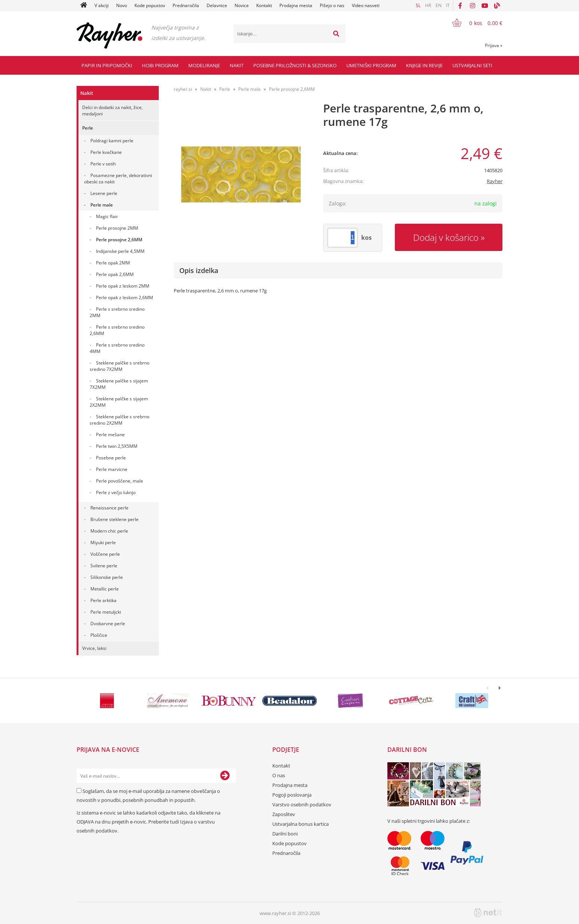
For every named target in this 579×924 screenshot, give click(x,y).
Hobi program (160, 65)
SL (418, 5)
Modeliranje (204, 65)
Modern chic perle (109, 531)
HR (428, 5)
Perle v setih (103, 164)
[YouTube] (485, 6)
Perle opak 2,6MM (115, 274)
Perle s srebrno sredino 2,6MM (117, 330)
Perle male (102, 205)
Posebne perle (111, 458)
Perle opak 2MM (113, 263)
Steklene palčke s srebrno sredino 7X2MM (120, 366)
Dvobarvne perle (108, 624)
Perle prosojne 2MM (117, 228)
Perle (88, 128)
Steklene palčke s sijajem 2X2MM (119, 402)
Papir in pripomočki (107, 65)
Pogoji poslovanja (292, 795)
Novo (122, 5)
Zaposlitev (284, 814)
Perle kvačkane (106, 152)
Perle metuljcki (106, 612)
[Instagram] (473, 6)
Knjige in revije (424, 65)
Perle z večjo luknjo (116, 492)
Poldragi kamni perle (112, 141)
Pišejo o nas (332, 5)
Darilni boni (285, 834)
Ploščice (99, 635)
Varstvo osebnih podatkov (302, 804)
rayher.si (183, 89)
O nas (279, 775)
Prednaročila (186, 5)
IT (448, 5)
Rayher (495, 181)
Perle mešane (110, 435)
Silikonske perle (107, 577)
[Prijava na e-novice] (225, 776)
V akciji (102, 5)
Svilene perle (104, 566)
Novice (242, 5)
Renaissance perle (109, 508)
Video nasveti (366, 5)
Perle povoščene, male (120, 481)
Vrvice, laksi (94, 648)
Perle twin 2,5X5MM (117, 446)
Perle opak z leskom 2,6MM (125, 297)
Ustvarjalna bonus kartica (301, 824)
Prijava (494, 45)
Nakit (237, 65)
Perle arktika (103, 600)
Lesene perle (104, 193)
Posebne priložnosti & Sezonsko (295, 65)
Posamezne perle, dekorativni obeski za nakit (118, 179)
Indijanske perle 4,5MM (120, 251)
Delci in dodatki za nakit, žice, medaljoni (112, 111)
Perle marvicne (112, 469)
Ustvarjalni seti (472, 65)
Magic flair (107, 216)
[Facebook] (460, 6)
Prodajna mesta (296, 5)
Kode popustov (150, 5)
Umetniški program (371, 65)
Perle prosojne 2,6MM (119, 240)
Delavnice (217, 5)
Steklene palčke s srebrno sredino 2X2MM (120, 420)
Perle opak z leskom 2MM (123, 286)
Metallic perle (105, 589)
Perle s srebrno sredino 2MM (117, 312)
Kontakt (264, 5)
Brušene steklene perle (114, 519)
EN (439, 5)
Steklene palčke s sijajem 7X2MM (119, 384)
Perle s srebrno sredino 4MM (117, 348)
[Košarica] (473, 23)
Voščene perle (105, 554)
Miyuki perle (103, 542)
